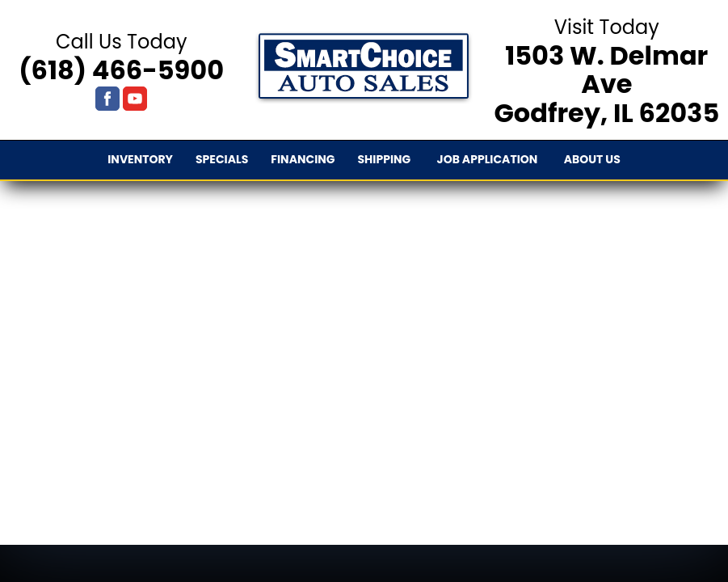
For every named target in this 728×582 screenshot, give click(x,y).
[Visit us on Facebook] (107, 99)
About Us (592, 159)
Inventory (140, 159)
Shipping (384, 159)
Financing (303, 159)
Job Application (488, 159)
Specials (222, 159)
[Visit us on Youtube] (135, 99)
